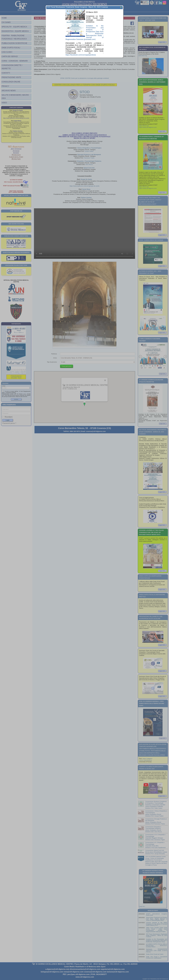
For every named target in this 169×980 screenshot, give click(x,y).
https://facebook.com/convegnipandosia (81, 55)
